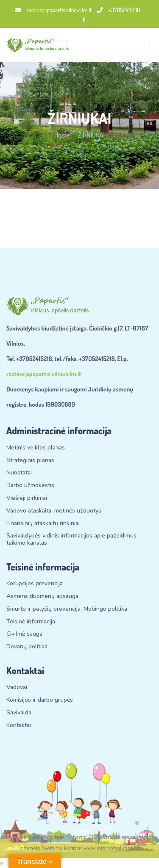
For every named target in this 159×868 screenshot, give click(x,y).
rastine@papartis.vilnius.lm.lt (53, 10)
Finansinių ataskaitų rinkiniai (43, 524)
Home (62, 135)
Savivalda (19, 713)
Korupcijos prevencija (35, 584)
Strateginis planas (30, 461)
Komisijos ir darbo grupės (40, 700)
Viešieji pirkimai (27, 498)
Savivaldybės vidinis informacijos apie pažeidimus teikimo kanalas (71, 540)
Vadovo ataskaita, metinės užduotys (54, 511)
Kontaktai (19, 726)
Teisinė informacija (31, 622)
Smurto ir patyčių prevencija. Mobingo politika (67, 609)
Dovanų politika (27, 647)
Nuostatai (19, 473)
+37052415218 (118, 10)
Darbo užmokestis (30, 486)
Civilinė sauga (24, 634)
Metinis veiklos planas (36, 448)
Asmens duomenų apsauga (42, 597)
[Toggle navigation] (151, 45)
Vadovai (17, 688)
